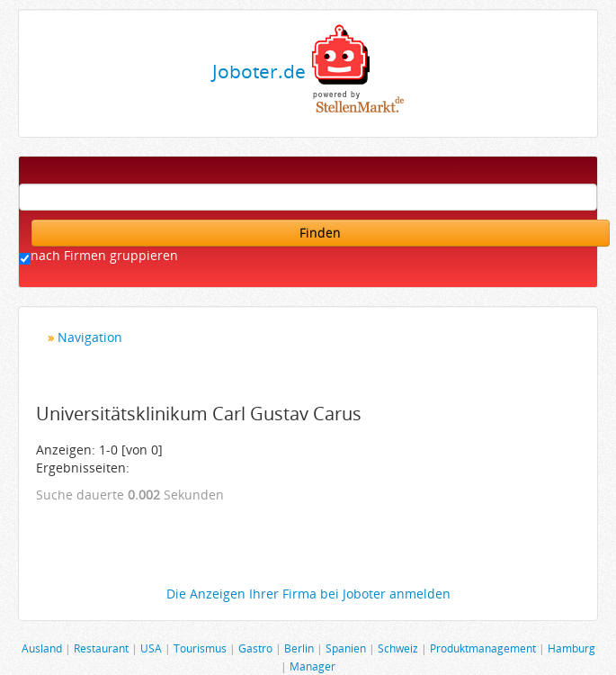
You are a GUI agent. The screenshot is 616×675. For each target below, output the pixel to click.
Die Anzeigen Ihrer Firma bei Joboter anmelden (308, 594)
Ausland (42, 648)
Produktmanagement (483, 648)
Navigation (90, 337)
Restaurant (101, 648)
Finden (320, 233)
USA (151, 648)
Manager (312, 666)
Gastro (255, 648)
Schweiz (398, 648)
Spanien (346, 648)
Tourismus (200, 648)
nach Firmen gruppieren (104, 255)
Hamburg (571, 648)
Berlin (299, 648)
